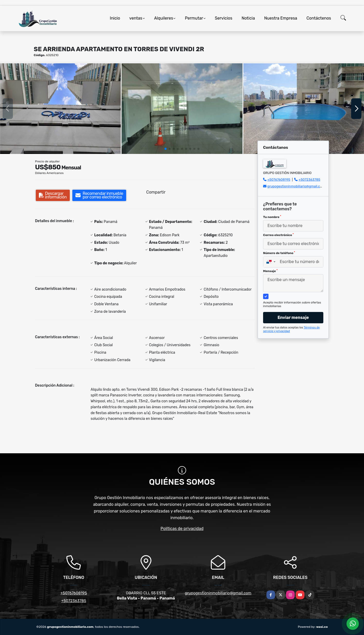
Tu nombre (272, 217)
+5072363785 (310, 180)
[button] (166, 149)
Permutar (194, 18)
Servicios (224, 18)
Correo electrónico (278, 235)
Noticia (248, 18)
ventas (136, 18)
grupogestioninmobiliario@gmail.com (296, 186)
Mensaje (270, 271)
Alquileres (164, 18)
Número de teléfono (279, 253)
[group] (60, 109)
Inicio (115, 18)
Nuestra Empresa (281, 18)
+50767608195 (279, 180)
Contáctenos (319, 18)
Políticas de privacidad (182, 529)
